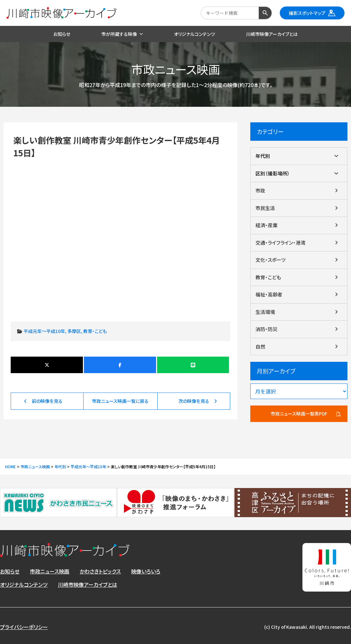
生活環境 (265, 312)
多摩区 (74, 331)
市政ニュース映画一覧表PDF (299, 414)
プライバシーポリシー (24, 627)
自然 (260, 346)
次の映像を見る (194, 401)
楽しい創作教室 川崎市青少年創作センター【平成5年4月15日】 (120, 232)
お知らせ (10, 571)
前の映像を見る (47, 401)
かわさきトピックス (100, 571)
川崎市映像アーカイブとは (88, 584)
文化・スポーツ (271, 260)
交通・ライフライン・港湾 (280, 243)
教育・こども (95, 331)
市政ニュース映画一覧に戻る (120, 401)
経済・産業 (266, 225)
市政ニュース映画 (50, 571)
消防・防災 (266, 329)
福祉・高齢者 (269, 294)
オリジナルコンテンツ (24, 584)
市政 (260, 190)
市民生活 (265, 208)
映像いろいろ (146, 571)
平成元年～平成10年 (44, 331)
